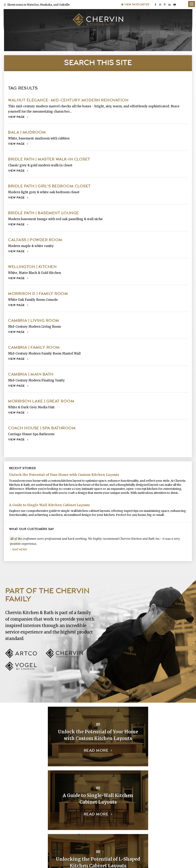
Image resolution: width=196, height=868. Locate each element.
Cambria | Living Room (34, 320)
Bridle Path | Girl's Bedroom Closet (49, 186)
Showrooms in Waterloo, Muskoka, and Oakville (38, 5)
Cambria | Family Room (34, 347)
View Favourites (135, 4)
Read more (48, 750)
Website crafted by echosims (153, 857)
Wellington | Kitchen (32, 267)
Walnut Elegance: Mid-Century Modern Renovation (68, 100)
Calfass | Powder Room (35, 240)
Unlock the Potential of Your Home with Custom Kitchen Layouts (64, 474)
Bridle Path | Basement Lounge (43, 213)
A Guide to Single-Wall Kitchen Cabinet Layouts (49, 505)
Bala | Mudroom (27, 132)
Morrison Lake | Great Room (41, 401)
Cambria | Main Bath (31, 374)
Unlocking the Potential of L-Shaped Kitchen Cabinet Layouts (50, 799)
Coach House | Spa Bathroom (42, 428)
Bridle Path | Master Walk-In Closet (49, 159)
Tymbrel (188, 857)
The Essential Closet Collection (146, 798)
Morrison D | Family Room (38, 294)
